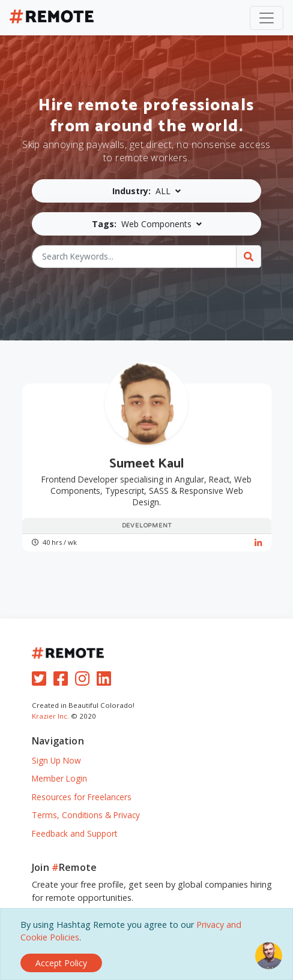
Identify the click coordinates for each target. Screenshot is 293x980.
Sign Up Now (56, 760)
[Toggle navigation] (267, 18)
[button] (146, 191)
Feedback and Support (74, 833)
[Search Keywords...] (134, 257)
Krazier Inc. (50, 716)
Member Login (59, 778)
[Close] (61, 963)
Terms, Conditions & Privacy (86, 815)
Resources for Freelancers (82, 797)
